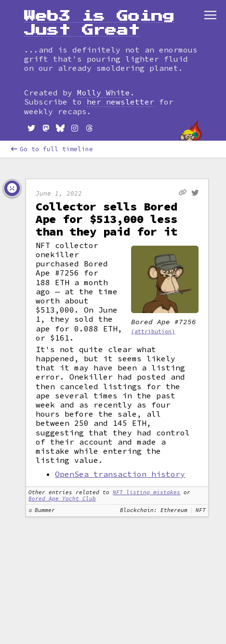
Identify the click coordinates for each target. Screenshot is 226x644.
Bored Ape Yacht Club (62, 499)
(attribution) (153, 331)
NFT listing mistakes (146, 492)
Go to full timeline (52, 149)
